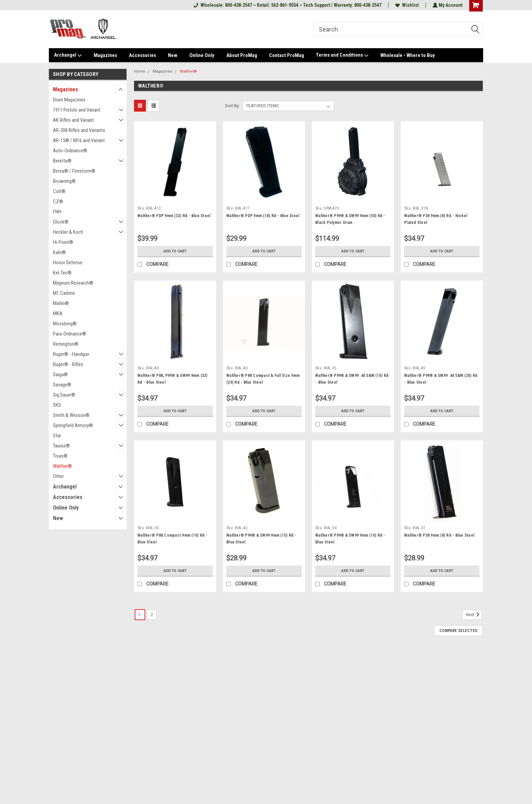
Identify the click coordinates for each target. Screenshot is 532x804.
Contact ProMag (287, 55)
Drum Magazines (69, 100)
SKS (57, 405)
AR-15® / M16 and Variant (79, 140)
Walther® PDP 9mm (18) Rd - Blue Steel (263, 216)
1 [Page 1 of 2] (140, 615)
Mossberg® (65, 324)
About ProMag (242, 55)
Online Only (202, 55)
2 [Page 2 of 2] (152, 615)
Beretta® (62, 161)
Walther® (62, 466)
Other (58, 476)
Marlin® (61, 303)
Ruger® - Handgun (71, 354)
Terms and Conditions (342, 55)
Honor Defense (68, 263)
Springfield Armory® (73, 425)
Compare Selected (458, 631)
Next (474, 615)
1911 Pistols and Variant (77, 110)
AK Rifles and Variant (73, 120)
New (173, 55)
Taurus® (61, 446)
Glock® (61, 222)
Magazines (105, 55)
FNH (57, 212)
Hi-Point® (63, 242)
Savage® (62, 385)
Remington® (66, 344)
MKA (58, 313)
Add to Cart (175, 251)
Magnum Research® (73, 283)
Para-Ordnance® (70, 334)
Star (57, 436)
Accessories (142, 55)
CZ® (58, 202)
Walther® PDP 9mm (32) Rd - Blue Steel (174, 216)
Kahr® (59, 252)
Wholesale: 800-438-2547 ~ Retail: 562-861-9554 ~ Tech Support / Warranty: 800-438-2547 (287, 5)
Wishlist (406, 5)
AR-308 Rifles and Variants (79, 130)
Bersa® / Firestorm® (74, 171)
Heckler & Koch (68, 232)
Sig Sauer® (64, 395)
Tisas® (60, 456)
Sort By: (232, 106)
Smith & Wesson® (71, 415)
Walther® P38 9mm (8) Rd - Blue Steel (439, 535)
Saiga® (60, 375)
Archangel (68, 55)
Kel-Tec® (62, 273)
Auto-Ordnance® (70, 151)
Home (140, 71)
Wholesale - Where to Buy (408, 55)
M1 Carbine (64, 293)
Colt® (59, 191)
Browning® (64, 181)
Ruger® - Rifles (68, 364)
